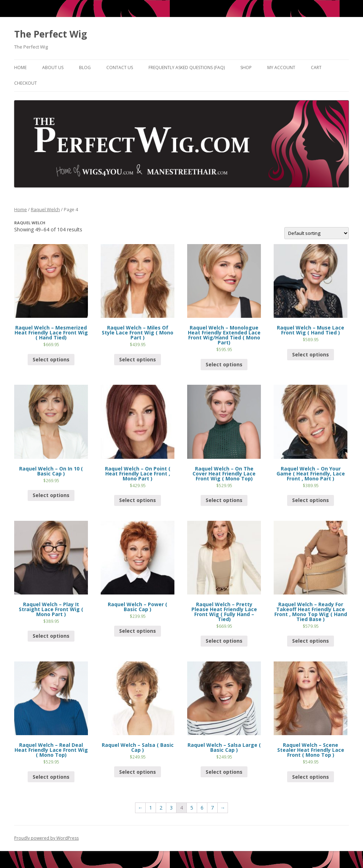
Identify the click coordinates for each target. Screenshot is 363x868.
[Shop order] (317, 233)
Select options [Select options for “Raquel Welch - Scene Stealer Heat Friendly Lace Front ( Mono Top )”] (311, 777)
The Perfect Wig (51, 34)
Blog (85, 67)
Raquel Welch (45, 209)
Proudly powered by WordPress (46, 838)
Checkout (26, 83)
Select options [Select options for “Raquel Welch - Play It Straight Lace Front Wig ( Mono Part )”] (51, 636)
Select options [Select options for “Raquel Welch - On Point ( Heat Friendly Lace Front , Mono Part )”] (138, 500)
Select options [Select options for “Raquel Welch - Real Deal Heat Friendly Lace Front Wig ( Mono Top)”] (51, 777)
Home (20, 67)
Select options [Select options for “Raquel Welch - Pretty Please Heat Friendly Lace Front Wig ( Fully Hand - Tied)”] (224, 641)
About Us (53, 67)
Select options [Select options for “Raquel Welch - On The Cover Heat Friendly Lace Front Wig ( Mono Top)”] (224, 500)
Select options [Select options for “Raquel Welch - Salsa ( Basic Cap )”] (138, 772)
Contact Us (120, 67)
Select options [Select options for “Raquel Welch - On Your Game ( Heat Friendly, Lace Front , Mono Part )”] (311, 500)
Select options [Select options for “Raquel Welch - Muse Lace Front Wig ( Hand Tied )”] (311, 354)
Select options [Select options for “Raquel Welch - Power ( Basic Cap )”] (138, 631)
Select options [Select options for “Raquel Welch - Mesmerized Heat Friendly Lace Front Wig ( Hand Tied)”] (51, 359)
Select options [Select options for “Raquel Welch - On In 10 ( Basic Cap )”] (51, 495)
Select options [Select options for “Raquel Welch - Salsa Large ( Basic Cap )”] (224, 772)
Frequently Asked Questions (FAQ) (187, 67)
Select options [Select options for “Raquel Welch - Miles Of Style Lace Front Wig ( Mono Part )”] (138, 359)
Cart (316, 67)
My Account (281, 67)
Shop (246, 67)
